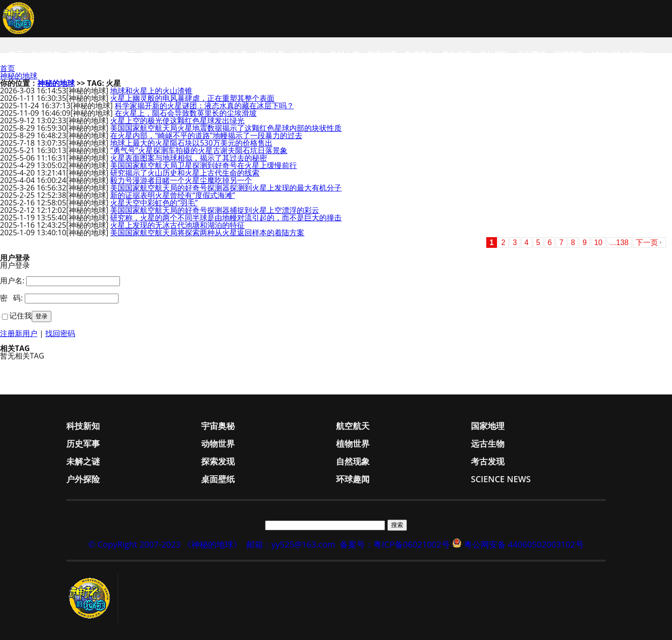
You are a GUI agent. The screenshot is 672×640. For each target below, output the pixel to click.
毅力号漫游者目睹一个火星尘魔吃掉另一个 (181, 180)
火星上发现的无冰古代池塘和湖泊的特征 (177, 225)
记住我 (21, 316)
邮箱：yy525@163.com (291, 544)
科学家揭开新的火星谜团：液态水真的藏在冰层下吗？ (204, 105)
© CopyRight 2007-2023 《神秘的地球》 (165, 544)
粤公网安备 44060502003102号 (524, 544)
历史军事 (195, 55)
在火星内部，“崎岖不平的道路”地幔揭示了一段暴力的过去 (206, 135)
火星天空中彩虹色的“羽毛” (154, 203)
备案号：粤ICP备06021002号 (395, 544)
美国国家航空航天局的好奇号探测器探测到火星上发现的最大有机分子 (226, 188)
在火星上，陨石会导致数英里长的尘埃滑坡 (186, 113)
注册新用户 (19, 333)
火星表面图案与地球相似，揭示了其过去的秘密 (189, 158)
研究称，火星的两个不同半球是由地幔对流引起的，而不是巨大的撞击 (226, 218)
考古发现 (456, 55)
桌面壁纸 (531, 55)
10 (598, 243)
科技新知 (46, 55)
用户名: (12, 281)
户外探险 (494, 55)
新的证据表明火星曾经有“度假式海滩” (172, 195)
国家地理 (158, 55)
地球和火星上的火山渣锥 (151, 91)
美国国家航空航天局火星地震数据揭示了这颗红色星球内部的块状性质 (226, 128)
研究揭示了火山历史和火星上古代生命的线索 (185, 173)
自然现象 (419, 55)
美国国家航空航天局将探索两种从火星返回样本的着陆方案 (207, 232)
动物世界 (232, 55)
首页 (16, 55)
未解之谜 (344, 55)
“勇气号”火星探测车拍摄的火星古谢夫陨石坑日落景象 (199, 150)
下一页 (647, 243)
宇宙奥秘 (83, 55)
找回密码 (60, 333)
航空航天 (120, 55)
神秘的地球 (19, 76)
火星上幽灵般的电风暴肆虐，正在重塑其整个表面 (192, 98)
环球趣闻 (568, 55)
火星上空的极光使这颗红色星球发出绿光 (177, 120)
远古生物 (307, 55)
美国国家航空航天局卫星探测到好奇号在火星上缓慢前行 (203, 165)
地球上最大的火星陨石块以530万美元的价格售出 (191, 143)
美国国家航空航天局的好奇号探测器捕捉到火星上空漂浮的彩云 (215, 210)
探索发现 (382, 55)
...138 (619, 243)
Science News (617, 55)
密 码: (11, 298)
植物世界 (270, 55)
